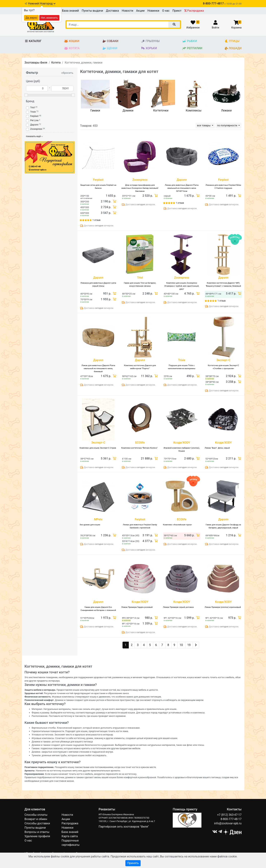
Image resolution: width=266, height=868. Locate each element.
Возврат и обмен (36, 819)
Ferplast (34, 116)
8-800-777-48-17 (231, 819)
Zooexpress (36, 129)
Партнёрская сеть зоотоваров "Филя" (124, 827)
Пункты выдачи (92, 11)
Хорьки (149, 48)
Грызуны (150, 41)
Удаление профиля (37, 836)
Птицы (232, 41)
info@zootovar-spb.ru (228, 823)
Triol (33, 107)
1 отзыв (96, 220)
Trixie (33, 112)
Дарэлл (34, 125)
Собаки (110, 41)
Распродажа (194, 11)
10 (181, 645)
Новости (128, 11)
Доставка (112, 11)
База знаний (70, 11)
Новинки (153, 11)
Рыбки (190, 41)
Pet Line (34, 120)
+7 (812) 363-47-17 (229, 815)
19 (189, 645)
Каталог (33, 41)
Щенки (110, 48)
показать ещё (35, 136)
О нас (166, 11)
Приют (177, 11)
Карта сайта (70, 836)
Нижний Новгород (42, 3)
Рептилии (192, 48)
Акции (140, 11)
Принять (133, 863)
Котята (72, 48)
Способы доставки (37, 823)
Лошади (233, 48)
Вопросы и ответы (37, 832)
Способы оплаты (36, 815)
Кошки (72, 41)
